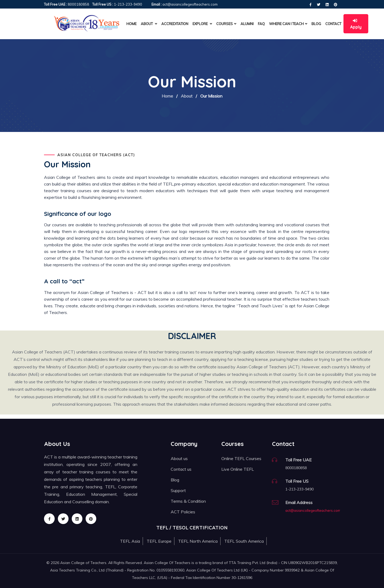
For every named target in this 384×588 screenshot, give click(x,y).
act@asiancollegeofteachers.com (313, 510)
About (187, 96)
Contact (333, 24)
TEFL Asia (130, 541)
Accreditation (175, 24)
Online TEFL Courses (241, 458)
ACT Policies (183, 512)
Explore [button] (202, 24)
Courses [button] (226, 24)
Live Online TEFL (238, 469)
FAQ (261, 24)
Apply (356, 24)
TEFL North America (198, 541)
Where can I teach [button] (288, 24)
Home (131, 24)
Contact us (181, 469)
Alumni (247, 24)
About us (179, 458)
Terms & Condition (188, 501)
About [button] (149, 24)
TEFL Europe (159, 541)
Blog (316, 24)
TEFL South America (244, 541)
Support (178, 490)
